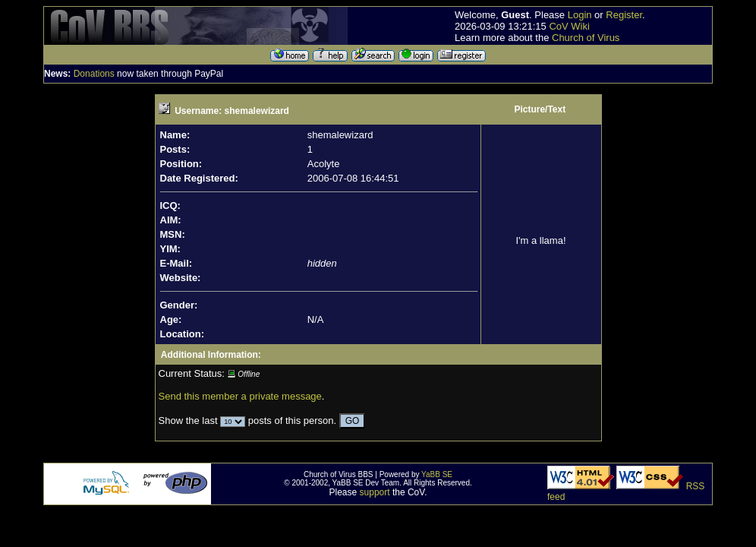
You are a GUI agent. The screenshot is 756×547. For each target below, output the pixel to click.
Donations (94, 74)
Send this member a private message (240, 396)
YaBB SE (437, 474)
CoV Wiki (569, 26)
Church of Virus (586, 38)
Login (580, 15)
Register (624, 15)
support (375, 492)
